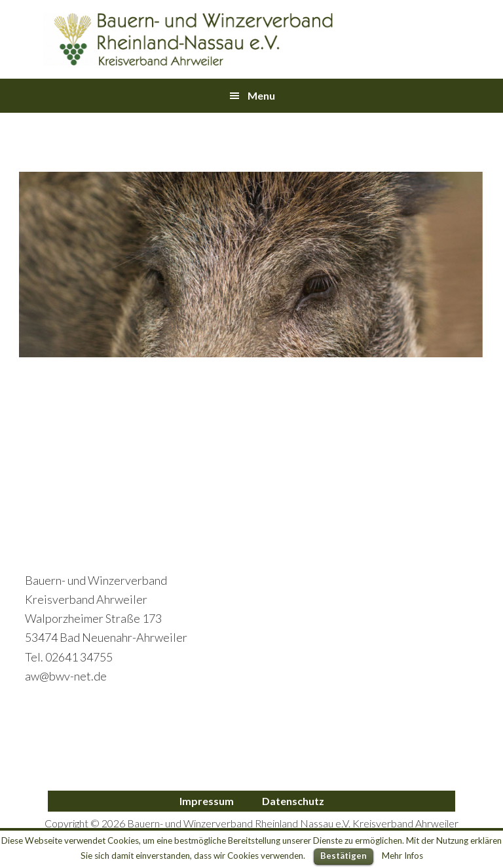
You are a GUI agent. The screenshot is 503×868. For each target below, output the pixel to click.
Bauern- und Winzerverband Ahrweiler (189, 39)
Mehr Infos (402, 856)
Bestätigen (344, 856)
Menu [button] (261, 95)
